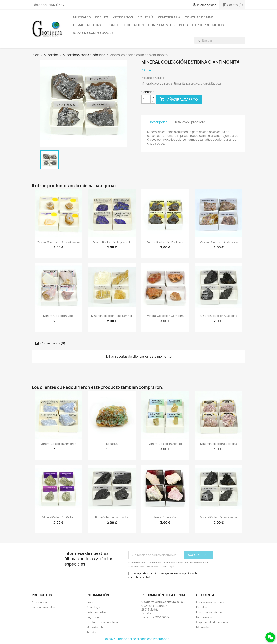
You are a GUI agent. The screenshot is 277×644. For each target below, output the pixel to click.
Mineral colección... (165, 517)
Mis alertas (203, 627)
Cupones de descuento (212, 622)
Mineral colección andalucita (219, 242)
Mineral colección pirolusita (165, 242)
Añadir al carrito (179, 99)
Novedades (39, 602)
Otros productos (208, 25)
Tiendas (92, 632)
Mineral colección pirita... (58, 517)
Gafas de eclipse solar (93, 33)
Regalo (112, 25)
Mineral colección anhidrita (58, 444)
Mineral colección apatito (165, 444)
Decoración (133, 25)
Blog (183, 25)
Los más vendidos (43, 607)
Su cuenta (205, 595)
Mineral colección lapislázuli (112, 242)
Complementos (161, 25)
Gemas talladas (87, 25)
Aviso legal (93, 607)
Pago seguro (95, 617)
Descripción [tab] (159, 122)
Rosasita (112, 444)
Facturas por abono (209, 612)
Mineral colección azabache (219, 316)
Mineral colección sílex (58, 316)
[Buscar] (220, 40)
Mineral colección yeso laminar (112, 316)
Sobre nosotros (97, 612)
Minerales (82, 17)
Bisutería (145, 17)
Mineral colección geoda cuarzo (58, 242)
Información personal (210, 602)
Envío (90, 602)
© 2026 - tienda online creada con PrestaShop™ (139, 639)
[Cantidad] (146, 99)
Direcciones (204, 617)
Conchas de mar (199, 17)
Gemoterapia (169, 17)
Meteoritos (123, 17)
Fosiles (102, 17)
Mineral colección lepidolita (219, 444)
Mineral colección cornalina (165, 316)
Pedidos (202, 607)
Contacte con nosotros (102, 622)
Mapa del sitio (96, 627)
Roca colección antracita (112, 517)
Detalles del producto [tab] (190, 122)
